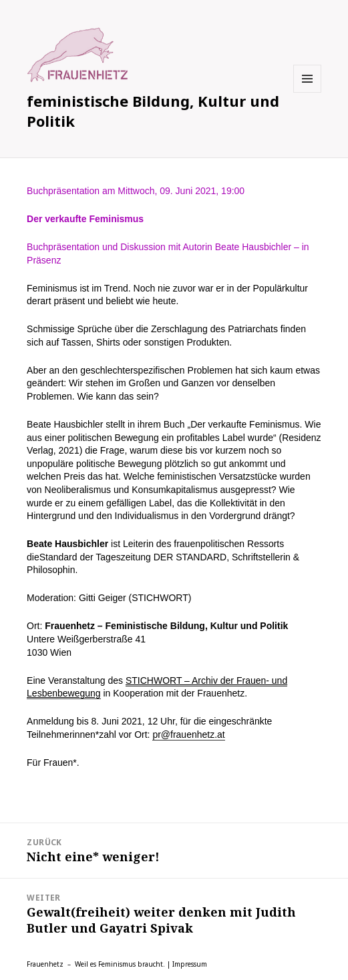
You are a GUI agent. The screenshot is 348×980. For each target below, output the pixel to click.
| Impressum (187, 964)
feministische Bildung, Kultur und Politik (153, 111)
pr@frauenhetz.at (188, 734)
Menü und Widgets (308, 92)
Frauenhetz (45, 964)
